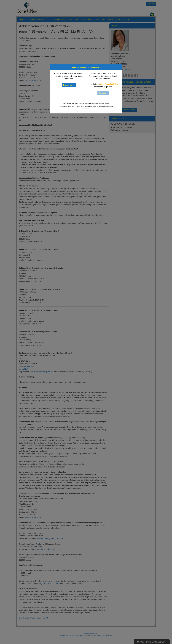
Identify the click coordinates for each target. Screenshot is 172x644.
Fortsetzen (103, 93)
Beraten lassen (69, 85)
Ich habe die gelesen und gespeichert (103, 85)
